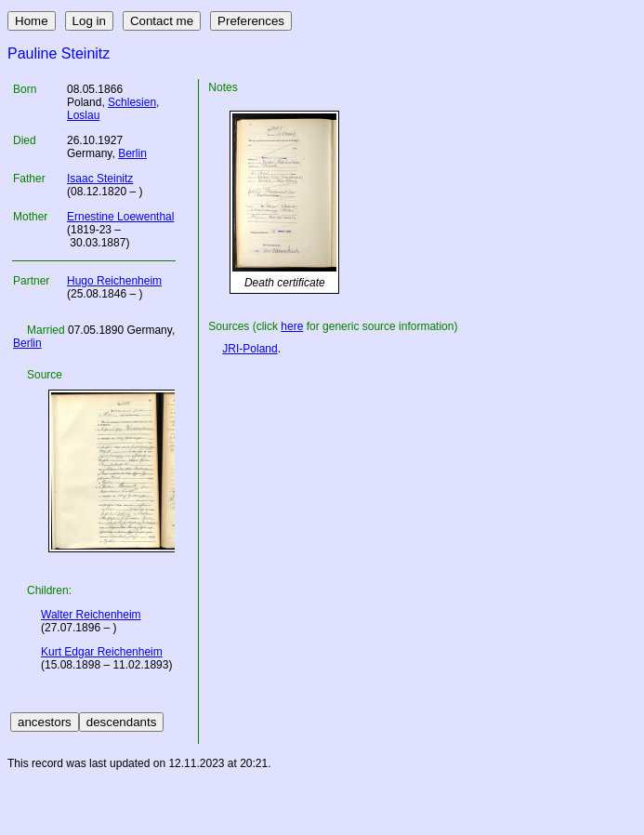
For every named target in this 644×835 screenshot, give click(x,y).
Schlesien (132, 102)
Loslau (83, 115)
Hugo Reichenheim (114, 281)
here (292, 326)
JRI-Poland (250, 349)
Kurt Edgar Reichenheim (102, 652)
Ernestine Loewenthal (120, 217)
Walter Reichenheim (91, 615)
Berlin (132, 153)
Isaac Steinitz (100, 179)
